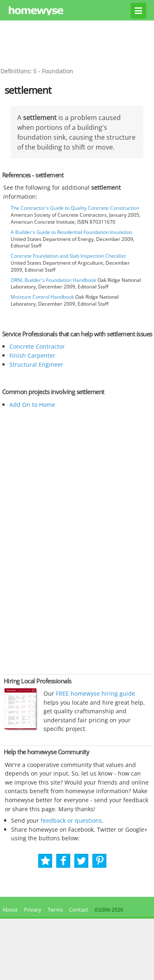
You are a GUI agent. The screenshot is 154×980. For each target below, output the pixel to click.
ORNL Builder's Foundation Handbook (53, 280)
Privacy (33, 910)
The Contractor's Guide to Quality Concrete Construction (75, 208)
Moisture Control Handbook (42, 297)
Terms (55, 910)
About (9, 910)
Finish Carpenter (32, 355)
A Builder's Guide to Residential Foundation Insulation (71, 232)
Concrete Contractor (37, 346)
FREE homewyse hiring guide (95, 693)
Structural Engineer (36, 364)
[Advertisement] (77, 43)
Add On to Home (32, 405)
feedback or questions (71, 820)
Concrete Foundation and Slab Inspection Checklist (68, 256)
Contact (79, 910)
